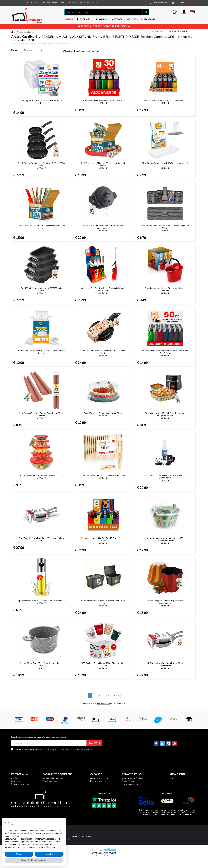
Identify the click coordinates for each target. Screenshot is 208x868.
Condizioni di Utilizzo (20, 784)
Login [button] (172, 778)
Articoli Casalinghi (25, 32)
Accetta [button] (49, 854)
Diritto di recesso (98, 781)
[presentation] (33, 758)
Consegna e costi (51, 781)
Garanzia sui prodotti (100, 778)
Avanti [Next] (116, 696)
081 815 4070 (78, 3)
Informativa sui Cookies (132, 778)
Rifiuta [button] (19, 854)
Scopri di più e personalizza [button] (34, 860)
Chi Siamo (16, 778)
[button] (184, 13)
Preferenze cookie (130, 784)
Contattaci (16, 781)
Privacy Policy (54, 749)
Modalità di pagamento (53, 778)
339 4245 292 (93, 3)
